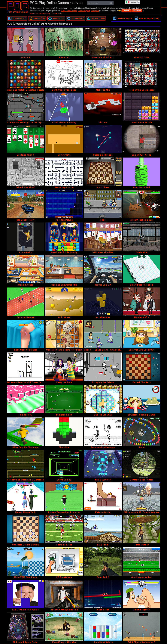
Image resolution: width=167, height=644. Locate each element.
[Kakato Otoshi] (103, 497)
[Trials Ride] (142, 237)
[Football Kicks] (64, 529)
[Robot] (56, 18)
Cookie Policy (57, 13)
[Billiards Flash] (64, 399)
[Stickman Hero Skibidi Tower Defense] (25, 367)
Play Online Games (18, 12)
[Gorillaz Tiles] (142, 42)
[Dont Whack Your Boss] (64, 74)
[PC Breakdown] (64, 561)
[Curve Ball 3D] (64, 464)
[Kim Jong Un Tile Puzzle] (25, 594)
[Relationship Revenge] (103, 432)
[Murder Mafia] (142, 302)
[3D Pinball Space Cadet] (25, 626)
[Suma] (142, 432)
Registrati (137, 11)
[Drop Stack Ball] (142, 172)
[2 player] (96, 18)
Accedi (127, 11)
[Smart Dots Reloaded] (142, 269)
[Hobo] (103, 204)
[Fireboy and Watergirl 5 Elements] (25, 464)
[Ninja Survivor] (103, 464)
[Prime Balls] (25, 237)
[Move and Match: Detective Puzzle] (25, 74)
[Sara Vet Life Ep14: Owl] (142, 334)
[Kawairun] (64, 42)
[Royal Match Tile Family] (64, 237)
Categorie (95, 11)
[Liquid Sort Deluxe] (103, 626)
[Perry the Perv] (64, 367)
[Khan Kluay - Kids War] (64, 626)
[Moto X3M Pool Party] (25, 561)
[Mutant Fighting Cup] (142, 204)
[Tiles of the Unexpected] (142, 74)
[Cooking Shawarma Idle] (64, 269)
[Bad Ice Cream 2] (103, 399)
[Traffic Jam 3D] (103, 269)
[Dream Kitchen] (25, 269)
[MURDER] (25, 42)
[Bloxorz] (103, 107)
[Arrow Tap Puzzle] (64, 172)
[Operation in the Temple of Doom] (64, 334)
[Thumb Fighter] (142, 594)
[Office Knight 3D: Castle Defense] (142, 497)
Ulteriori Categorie (122, 18)
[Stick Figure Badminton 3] (142, 626)
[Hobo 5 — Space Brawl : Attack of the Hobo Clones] (103, 334)
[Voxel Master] (103, 302)
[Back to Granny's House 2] (64, 594)
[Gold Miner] (64, 302)
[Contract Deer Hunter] (142, 464)
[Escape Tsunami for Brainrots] (64, 497)
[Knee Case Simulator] (25, 334)
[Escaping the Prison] (103, 367)
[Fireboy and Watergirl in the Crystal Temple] (25, 107)
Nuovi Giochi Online (69, 11)
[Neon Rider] (103, 594)
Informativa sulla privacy (40, 13)
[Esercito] (37, 18)
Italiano (131, 2)
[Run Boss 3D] (25, 399)
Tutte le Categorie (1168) (147, 18)
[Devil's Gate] (64, 139)
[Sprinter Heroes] (25, 302)
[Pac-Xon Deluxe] (64, 204)
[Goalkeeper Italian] (142, 561)
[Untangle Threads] (103, 139)
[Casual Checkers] (142, 367)
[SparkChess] (103, 172)
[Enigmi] (17, 18)
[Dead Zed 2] (103, 561)
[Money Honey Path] (25, 497)
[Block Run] (64, 432)
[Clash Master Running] (64, 107)
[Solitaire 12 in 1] (25, 139)
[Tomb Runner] (142, 529)
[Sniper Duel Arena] (142, 139)
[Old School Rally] (25, 204)
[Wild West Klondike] (103, 237)
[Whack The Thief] (25, 172)
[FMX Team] (103, 529)
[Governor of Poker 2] (103, 42)
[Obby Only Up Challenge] (25, 432)
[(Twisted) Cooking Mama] (142, 399)
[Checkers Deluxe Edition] (25, 529)
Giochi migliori (84, 11)
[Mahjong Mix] (103, 74)
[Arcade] (76, 18)
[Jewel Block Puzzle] (142, 107)
